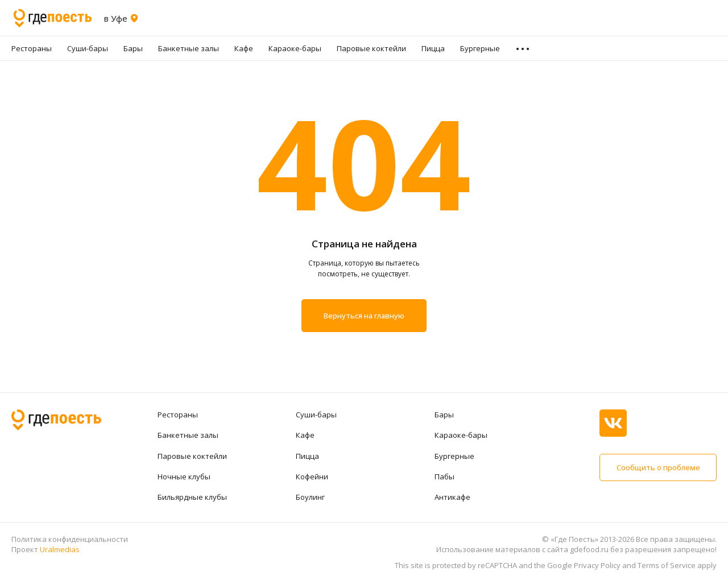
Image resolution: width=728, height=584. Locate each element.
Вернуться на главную (364, 316)
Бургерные (480, 48)
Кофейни (312, 477)
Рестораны (32, 48)
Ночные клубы (184, 477)
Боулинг (310, 497)
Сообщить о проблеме (658, 467)
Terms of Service (667, 565)
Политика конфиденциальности (70, 539)
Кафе (244, 48)
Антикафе (452, 497)
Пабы (444, 477)
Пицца (433, 48)
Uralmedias (60, 549)
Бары (133, 48)
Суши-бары (88, 48)
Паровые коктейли (371, 48)
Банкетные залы (189, 48)
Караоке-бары (295, 48)
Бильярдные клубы (192, 497)
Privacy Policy (597, 565)
